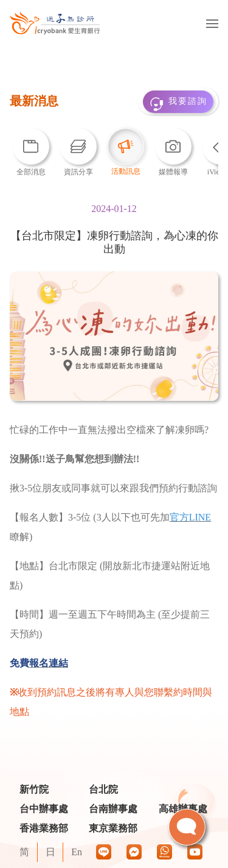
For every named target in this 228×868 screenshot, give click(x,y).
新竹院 (34, 789)
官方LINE (190, 517)
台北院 (103, 789)
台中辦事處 (44, 809)
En (77, 852)
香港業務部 (44, 828)
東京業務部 (113, 828)
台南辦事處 (113, 809)
